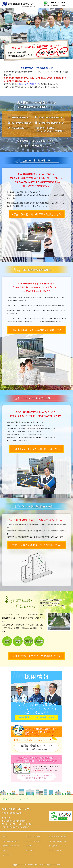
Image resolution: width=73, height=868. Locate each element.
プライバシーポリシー (10, 799)
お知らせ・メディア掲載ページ (28, 84)
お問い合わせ (30, 850)
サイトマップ (24, 799)
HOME (5, 837)
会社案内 (5, 850)
